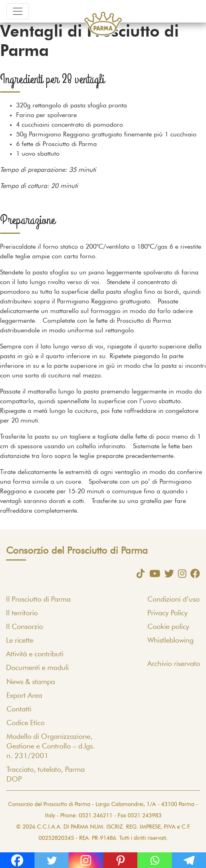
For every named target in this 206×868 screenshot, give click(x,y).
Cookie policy (168, 627)
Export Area (24, 696)
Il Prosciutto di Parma (38, 600)
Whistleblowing (170, 641)
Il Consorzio (24, 627)
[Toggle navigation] (18, 11)
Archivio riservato (174, 664)
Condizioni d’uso (173, 600)
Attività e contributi (35, 654)
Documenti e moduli (37, 668)
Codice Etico (25, 723)
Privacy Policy (167, 613)
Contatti (19, 709)
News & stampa (31, 682)
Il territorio (22, 613)
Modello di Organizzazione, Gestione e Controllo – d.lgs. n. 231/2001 (51, 746)
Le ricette (20, 641)
